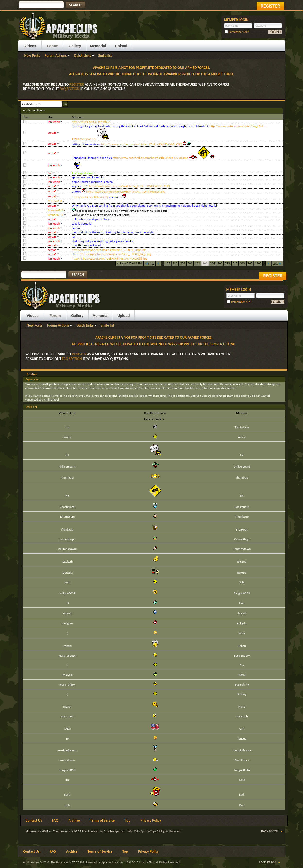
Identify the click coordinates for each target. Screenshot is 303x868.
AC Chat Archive (33, 110)
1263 (258, 263)
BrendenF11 (56, 210)
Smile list (105, 56)
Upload (121, 46)
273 (227, 263)
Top (128, 820)
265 (220, 263)
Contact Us (34, 820)
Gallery (75, 46)
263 (205, 263)
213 (175, 263)
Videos (30, 46)
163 (168, 263)
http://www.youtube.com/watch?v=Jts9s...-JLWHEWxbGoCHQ (126, 192)
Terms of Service (102, 820)
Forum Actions (56, 56)
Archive (74, 820)
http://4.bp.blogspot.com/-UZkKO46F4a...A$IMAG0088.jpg (110, 258)
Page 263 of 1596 (131, 263)
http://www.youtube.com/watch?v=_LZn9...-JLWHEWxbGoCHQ (142, 144)
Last (277, 264)
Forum (53, 46)
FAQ (55, 820)
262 (198, 263)
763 (250, 263)
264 (213, 263)
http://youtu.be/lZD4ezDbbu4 (91, 122)
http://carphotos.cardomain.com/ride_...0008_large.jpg (115, 254)
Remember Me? (237, 32)
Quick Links (82, 56)
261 (190, 263)
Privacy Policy (151, 820)
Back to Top (270, 831)
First (149, 264)
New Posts (32, 56)
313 (235, 263)
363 (242, 263)
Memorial (98, 46)
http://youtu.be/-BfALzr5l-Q (90, 197)
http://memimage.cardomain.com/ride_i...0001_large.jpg (109, 250)
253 (182, 263)
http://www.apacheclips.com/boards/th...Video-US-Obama (150, 158)
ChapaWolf (55, 201)
